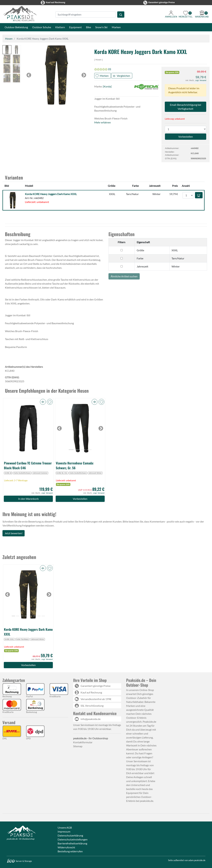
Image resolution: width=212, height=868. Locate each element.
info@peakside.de (91, 719)
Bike (88, 27)
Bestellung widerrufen (70, 851)
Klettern (60, 27)
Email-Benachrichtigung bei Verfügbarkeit (185, 107)
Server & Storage (19, 861)
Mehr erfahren (103, 122)
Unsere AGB (65, 827)
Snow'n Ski (101, 27)
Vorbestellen (80, 499)
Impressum (64, 831)
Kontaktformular (83, 742)
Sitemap (78, 746)
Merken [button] (104, 76)
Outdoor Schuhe (42, 27)
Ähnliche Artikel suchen (124, 276)
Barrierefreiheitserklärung (72, 843)
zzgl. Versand (201, 80)
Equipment (75, 27)
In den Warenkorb (28, 499)
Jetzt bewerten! (14, 533)
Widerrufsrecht (66, 847)
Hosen (9, 39)
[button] (7, 50)
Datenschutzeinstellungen (73, 839)
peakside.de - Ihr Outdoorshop (20, 839)
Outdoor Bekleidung (16, 27)
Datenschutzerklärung (70, 835)
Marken (116, 27)
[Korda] (107, 86)
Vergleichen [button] (123, 76)
